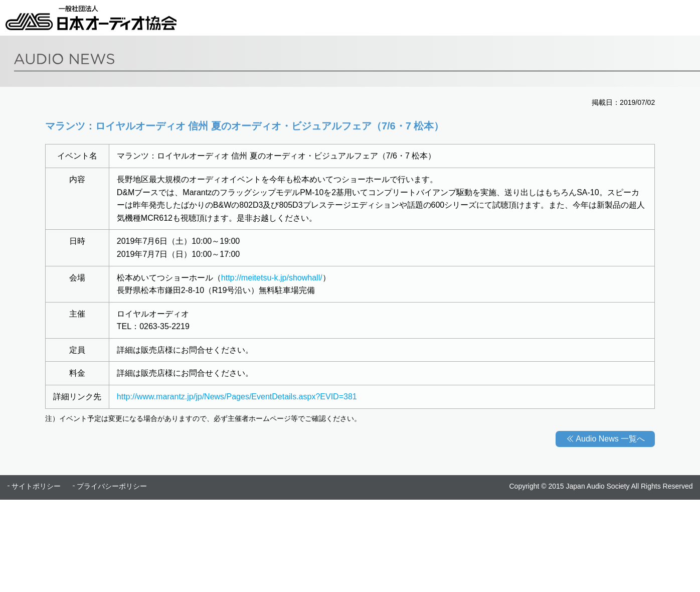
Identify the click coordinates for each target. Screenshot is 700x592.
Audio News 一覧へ (610, 439)
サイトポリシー (36, 486)
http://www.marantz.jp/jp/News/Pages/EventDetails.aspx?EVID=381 (237, 397)
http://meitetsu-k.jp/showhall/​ (272, 278)
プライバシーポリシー (112, 486)
